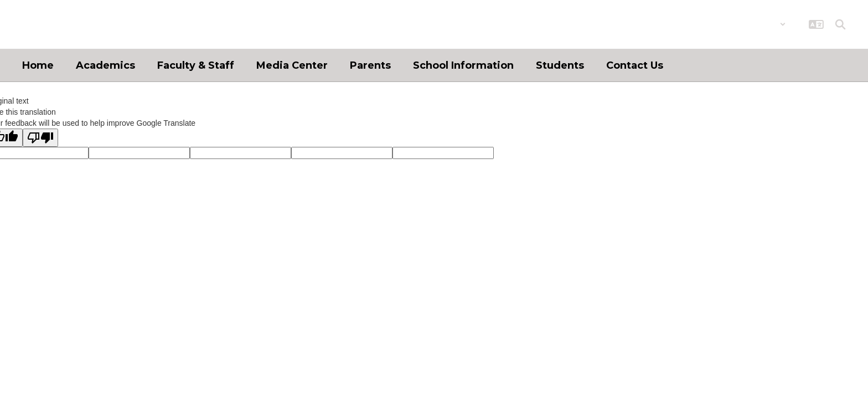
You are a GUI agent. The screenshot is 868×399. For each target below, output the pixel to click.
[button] (757, 24)
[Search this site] (840, 24)
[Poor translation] (40, 138)
